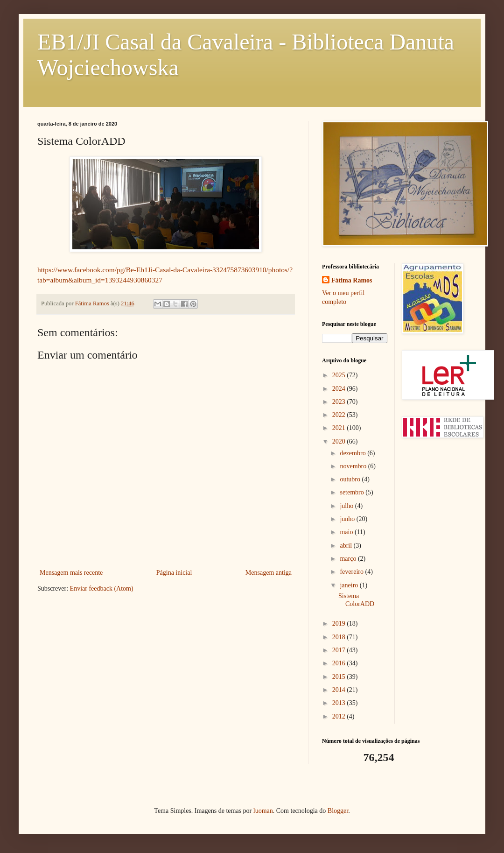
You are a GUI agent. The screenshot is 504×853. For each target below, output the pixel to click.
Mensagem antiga (269, 573)
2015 (340, 677)
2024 (340, 389)
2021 (340, 428)
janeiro (350, 585)
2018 (340, 637)
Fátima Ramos (352, 280)
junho (348, 519)
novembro (354, 466)
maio (347, 532)
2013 (340, 703)
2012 (340, 716)
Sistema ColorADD (356, 600)
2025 (340, 375)
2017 (340, 650)
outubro (351, 479)
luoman (263, 811)
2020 (340, 441)
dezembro (353, 453)
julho (347, 506)
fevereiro (352, 572)
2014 (340, 690)
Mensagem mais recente (71, 573)
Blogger (338, 811)
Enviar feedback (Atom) (102, 589)
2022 (340, 415)
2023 (340, 402)
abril (346, 546)
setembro (353, 492)
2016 (340, 663)
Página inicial (174, 573)
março (349, 559)
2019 (340, 624)
